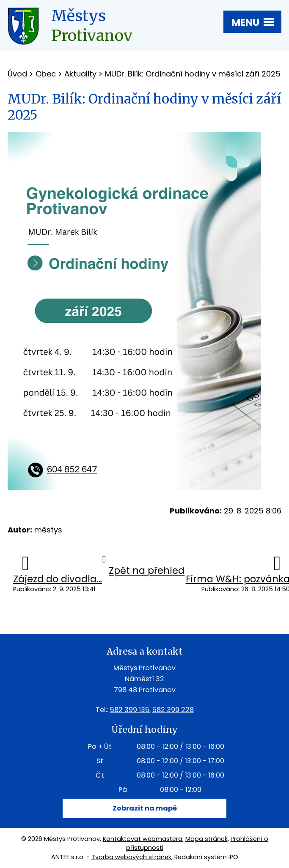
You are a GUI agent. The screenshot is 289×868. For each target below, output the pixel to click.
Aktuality (80, 74)
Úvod (17, 74)
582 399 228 (173, 710)
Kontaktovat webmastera (143, 839)
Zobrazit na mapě (145, 808)
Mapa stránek (206, 839)
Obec (46, 74)
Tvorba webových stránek (131, 857)
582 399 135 (130, 710)
